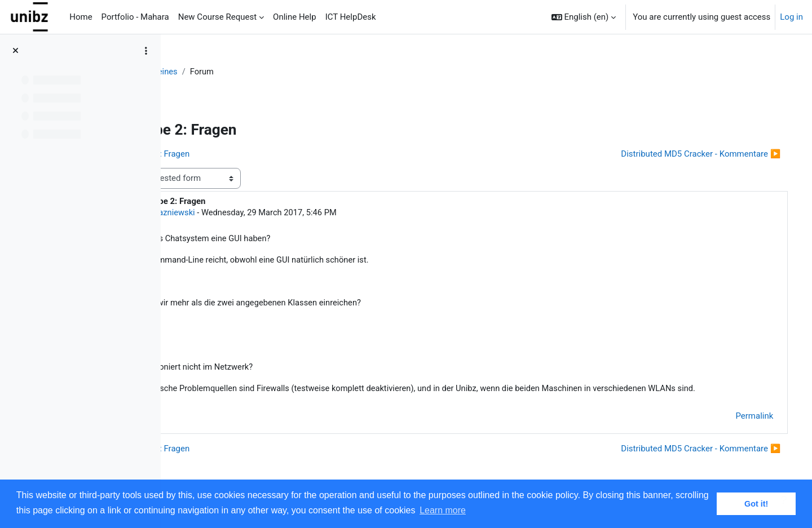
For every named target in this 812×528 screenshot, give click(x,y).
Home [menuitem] (81, 17)
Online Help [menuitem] (295, 17)
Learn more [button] (443, 510)
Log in (791, 17)
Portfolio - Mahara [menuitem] (135, 17)
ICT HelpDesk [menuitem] (351, 17)
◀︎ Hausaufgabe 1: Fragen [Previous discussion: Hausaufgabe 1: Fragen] (240, 154)
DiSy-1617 (202, 72)
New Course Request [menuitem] (217, 17)
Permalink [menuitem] (738, 432)
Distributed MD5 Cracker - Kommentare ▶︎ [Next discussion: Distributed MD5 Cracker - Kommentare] (685, 154)
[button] (584, 17)
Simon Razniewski (262, 213)
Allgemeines (257, 72)
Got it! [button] (756, 504)
